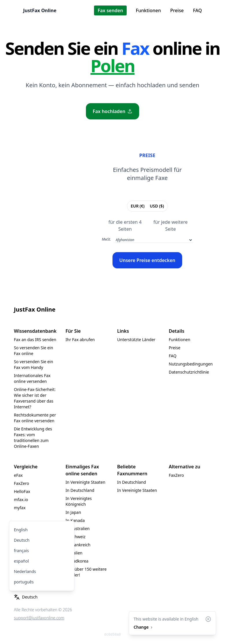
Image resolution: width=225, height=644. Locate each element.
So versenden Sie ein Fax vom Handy (34, 364)
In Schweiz (76, 537)
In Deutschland (80, 490)
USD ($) (157, 206)
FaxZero (21, 483)
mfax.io (21, 500)
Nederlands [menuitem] (25, 571)
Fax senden (110, 10)
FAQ (197, 10)
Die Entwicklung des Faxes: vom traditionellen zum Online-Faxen (33, 437)
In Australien (78, 529)
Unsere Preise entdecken (147, 260)
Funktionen (149, 10)
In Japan (73, 512)
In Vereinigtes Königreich (79, 501)
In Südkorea (77, 561)
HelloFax (22, 491)
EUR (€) (138, 206)
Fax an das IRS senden (35, 340)
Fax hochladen (113, 111)
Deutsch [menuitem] (22, 540)
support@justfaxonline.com (39, 618)
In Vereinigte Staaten (86, 482)
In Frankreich (78, 545)
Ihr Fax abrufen (80, 340)
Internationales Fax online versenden (32, 378)
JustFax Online (40, 10)
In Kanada (75, 520)
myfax (20, 508)
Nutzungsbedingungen (191, 364)
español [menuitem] (21, 561)
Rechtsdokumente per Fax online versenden (35, 418)
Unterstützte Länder (136, 340)
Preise (177, 10)
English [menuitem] (21, 530)
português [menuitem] (24, 582)
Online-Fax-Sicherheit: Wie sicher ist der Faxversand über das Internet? (35, 398)
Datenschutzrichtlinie (189, 372)
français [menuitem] (21, 551)
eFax (18, 475)
